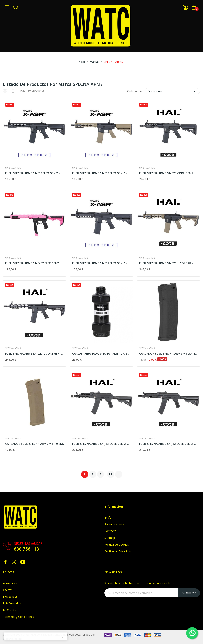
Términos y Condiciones (18, 617)
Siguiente (119, 474)
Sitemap (110, 538)
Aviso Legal (10, 583)
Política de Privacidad (118, 551)
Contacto (110, 531)
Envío (108, 518)
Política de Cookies (117, 544)
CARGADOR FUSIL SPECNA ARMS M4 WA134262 (169, 353)
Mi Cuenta (10, 610)
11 (111, 474)
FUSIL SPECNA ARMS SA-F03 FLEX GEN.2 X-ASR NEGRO (34, 173)
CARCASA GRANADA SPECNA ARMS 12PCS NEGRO (101, 353)
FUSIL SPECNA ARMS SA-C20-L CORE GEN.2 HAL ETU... (169, 263)
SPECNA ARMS (13, 168)
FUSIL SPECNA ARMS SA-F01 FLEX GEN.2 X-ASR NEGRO (101, 263)
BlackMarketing (13, 639)
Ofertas (8, 590)
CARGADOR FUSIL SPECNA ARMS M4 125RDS (34, 444)
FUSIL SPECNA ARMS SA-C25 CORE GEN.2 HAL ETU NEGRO (169, 173)
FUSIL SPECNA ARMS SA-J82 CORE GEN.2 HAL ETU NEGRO (169, 444)
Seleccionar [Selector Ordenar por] (172, 91)
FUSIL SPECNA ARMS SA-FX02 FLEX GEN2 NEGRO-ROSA (34, 263)
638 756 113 (26, 549)
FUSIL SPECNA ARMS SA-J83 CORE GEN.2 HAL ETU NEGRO (101, 444)
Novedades (10, 597)
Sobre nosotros (114, 524)
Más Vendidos (12, 603)
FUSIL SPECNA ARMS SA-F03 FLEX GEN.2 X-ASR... (101, 173)
